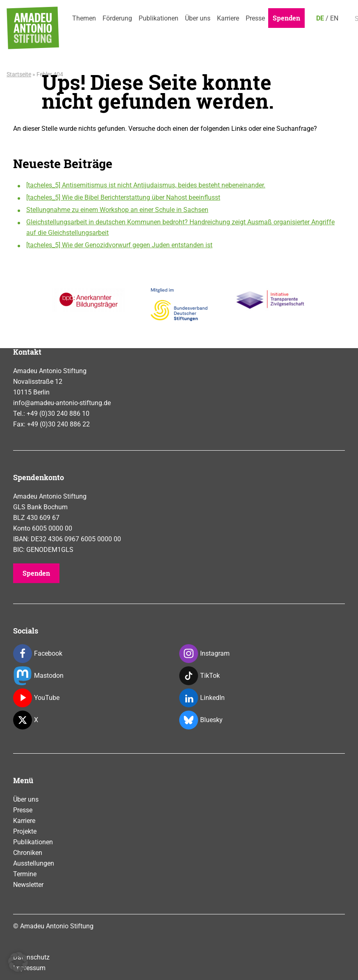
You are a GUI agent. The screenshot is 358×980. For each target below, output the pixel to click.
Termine (25, 874)
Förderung (117, 18)
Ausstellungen (34, 863)
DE (320, 18)
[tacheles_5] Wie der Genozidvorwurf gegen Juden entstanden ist (119, 245)
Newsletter (28, 885)
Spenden (286, 18)
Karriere (228, 18)
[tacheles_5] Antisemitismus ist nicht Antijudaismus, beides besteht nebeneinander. (146, 185)
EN (334, 18)
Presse (255, 18)
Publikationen (158, 18)
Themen (84, 18)
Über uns (198, 18)
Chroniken (28, 853)
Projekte (25, 831)
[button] (18, 962)
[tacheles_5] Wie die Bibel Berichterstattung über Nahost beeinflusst (123, 197)
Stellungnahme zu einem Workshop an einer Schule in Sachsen (117, 210)
